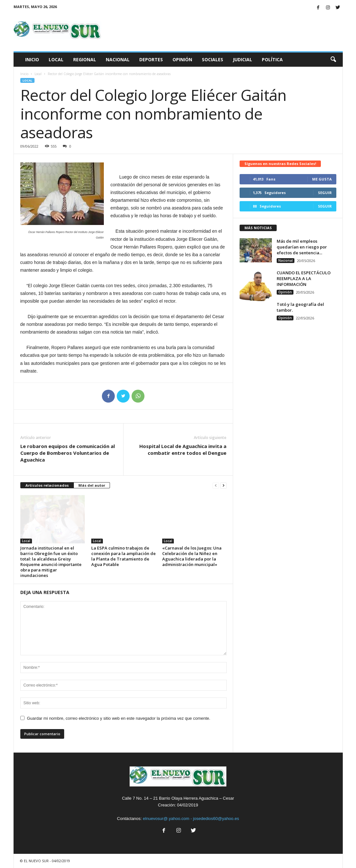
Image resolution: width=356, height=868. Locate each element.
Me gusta (322, 179)
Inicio (32, 59)
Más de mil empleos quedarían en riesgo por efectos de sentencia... (302, 247)
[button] (333, 60)
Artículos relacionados (47, 485)
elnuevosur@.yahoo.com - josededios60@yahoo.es (191, 819)
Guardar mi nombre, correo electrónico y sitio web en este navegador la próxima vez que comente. (119, 718)
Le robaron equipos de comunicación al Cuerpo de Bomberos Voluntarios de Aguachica (68, 453)
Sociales (213, 59)
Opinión (182, 59)
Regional (85, 59)
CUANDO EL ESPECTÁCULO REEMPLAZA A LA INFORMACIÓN (304, 278)
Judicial (242, 59)
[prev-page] (216, 486)
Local (56, 59)
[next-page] (223, 486)
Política (272, 59)
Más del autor (92, 485)
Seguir (325, 193)
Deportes (151, 59)
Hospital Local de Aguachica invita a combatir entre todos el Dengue (183, 449)
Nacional (118, 59)
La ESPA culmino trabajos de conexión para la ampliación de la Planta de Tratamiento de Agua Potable (124, 556)
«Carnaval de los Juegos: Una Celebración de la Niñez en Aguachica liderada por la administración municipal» (192, 556)
